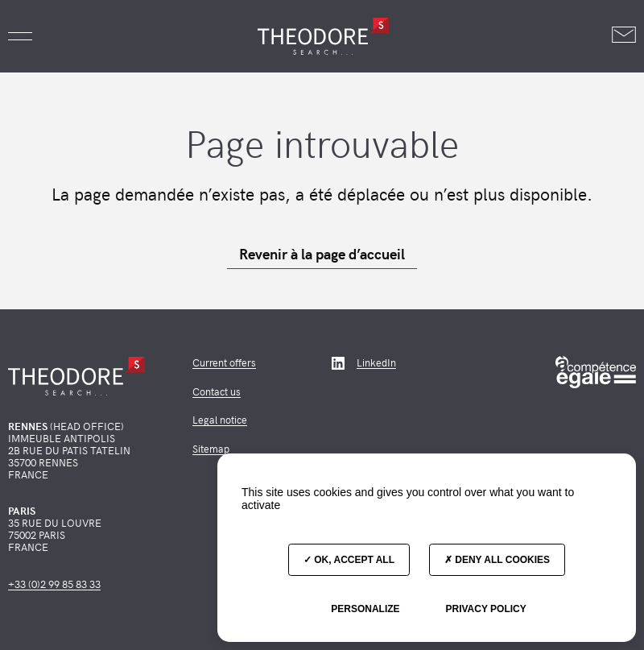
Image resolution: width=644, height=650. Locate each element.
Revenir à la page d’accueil (322, 254)
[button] (20, 36)
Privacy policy (485, 609)
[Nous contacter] (624, 36)
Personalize (365, 609)
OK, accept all (349, 560)
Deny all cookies (497, 560)
